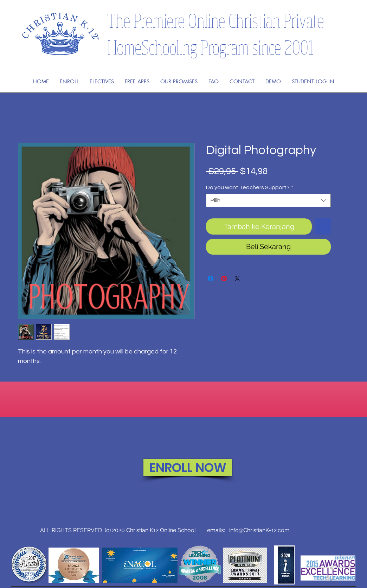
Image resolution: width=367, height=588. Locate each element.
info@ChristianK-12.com (259, 530)
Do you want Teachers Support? (250, 187)
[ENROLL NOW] (188, 468)
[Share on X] (237, 279)
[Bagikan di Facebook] (211, 279)
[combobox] (268, 200)
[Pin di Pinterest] (224, 279)
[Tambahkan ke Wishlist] (323, 226)
